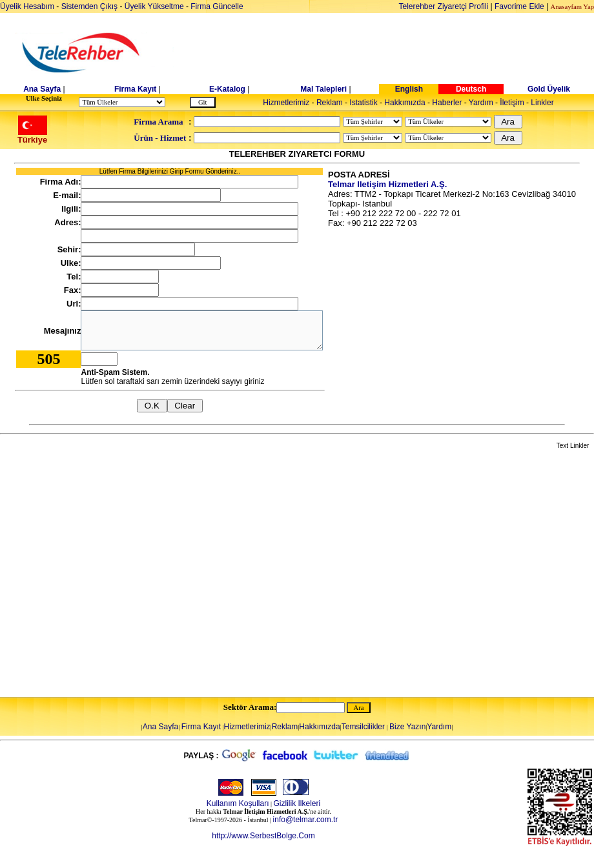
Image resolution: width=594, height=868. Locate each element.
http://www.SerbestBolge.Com (263, 836)
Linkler (542, 103)
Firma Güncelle (217, 6)
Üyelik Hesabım (27, 6)
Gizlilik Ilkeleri (297, 803)
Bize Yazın (407, 727)
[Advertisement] (121, 574)
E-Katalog (227, 89)
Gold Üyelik (549, 89)
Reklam (330, 103)
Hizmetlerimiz (286, 103)
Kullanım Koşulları (238, 803)
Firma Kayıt (135, 89)
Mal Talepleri (323, 89)
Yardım (481, 103)
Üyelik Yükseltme (154, 6)
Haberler (447, 103)
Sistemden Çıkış (89, 6)
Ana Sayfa (42, 89)
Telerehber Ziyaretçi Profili (444, 6)
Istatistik (363, 103)
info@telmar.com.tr (306, 820)
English (409, 89)
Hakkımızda (405, 103)
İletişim (512, 103)
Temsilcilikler (363, 727)
